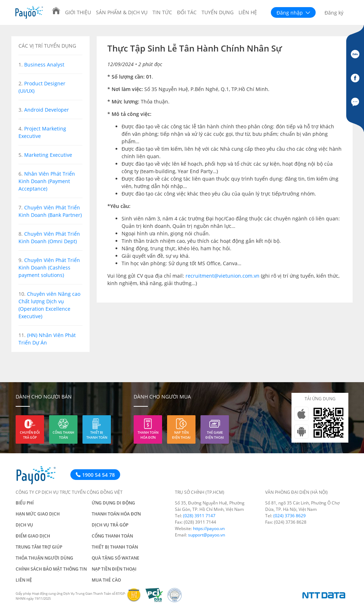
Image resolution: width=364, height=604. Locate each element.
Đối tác (187, 12)
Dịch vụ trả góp (110, 525)
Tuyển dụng (218, 12)
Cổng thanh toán (63, 435)
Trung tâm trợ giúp (39, 547)
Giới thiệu (78, 12)
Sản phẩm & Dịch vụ (122, 12)
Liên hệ (248, 12)
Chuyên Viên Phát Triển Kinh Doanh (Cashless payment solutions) (49, 268)
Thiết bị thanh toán (97, 435)
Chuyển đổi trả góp (30, 435)
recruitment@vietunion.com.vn (223, 276)
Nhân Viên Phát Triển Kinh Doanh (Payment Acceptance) (47, 181)
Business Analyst (44, 65)
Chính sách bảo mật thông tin (51, 569)
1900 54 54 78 (95, 475)
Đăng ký (334, 13)
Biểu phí (25, 503)
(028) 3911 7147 (199, 516)
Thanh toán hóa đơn (148, 435)
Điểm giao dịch (33, 536)
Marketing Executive (48, 155)
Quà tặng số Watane (116, 558)
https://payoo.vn (209, 528)
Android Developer (47, 110)
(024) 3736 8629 (290, 516)
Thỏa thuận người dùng (44, 558)
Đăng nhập (293, 13)
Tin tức (162, 12)
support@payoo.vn (207, 535)
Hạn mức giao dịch (38, 514)
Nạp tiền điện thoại (181, 435)
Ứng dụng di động (113, 503)
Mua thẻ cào (106, 580)
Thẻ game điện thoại (215, 435)
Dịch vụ (24, 525)
